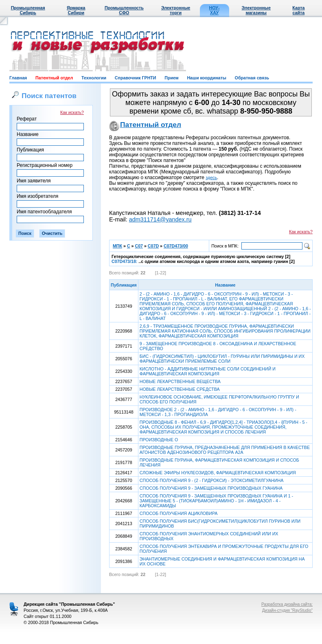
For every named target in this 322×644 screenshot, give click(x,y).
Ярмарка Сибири (76, 10)
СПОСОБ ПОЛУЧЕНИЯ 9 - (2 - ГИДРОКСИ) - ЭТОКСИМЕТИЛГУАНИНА (211, 480)
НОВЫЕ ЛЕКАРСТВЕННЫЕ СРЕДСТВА (180, 389)
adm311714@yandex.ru (160, 219)
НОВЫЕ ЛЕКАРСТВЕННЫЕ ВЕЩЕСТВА (180, 381)
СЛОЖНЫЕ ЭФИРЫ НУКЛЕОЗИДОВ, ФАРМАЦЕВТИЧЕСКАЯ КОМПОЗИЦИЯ (218, 473)
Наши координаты (206, 78)
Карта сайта (298, 10)
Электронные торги (176, 10)
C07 (139, 246)
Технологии (94, 78)
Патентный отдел (54, 78)
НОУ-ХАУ (215, 10)
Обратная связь (252, 78)
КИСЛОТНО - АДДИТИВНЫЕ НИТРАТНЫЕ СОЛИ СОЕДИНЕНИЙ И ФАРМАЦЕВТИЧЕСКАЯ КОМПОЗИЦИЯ (208, 371)
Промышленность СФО (124, 10)
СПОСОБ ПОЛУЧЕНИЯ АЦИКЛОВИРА (179, 513)
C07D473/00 (176, 246)
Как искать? (72, 112)
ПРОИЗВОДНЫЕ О (159, 440)
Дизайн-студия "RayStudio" (287, 610)
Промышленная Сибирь (28, 10)
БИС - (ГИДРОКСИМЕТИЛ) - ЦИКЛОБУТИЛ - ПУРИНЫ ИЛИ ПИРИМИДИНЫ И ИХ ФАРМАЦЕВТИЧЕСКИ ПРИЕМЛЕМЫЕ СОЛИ (222, 359)
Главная (18, 78)
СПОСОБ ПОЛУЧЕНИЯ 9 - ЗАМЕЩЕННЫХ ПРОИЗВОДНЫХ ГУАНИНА (211, 488)
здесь (211, 177)
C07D (153, 246)
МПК (117, 246)
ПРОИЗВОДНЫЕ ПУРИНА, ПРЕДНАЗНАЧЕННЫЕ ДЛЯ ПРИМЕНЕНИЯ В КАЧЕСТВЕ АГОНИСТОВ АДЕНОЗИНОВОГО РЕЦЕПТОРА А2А (225, 450)
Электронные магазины (256, 10)
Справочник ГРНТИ (136, 78)
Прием (171, 78)
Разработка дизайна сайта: (287, 604)
